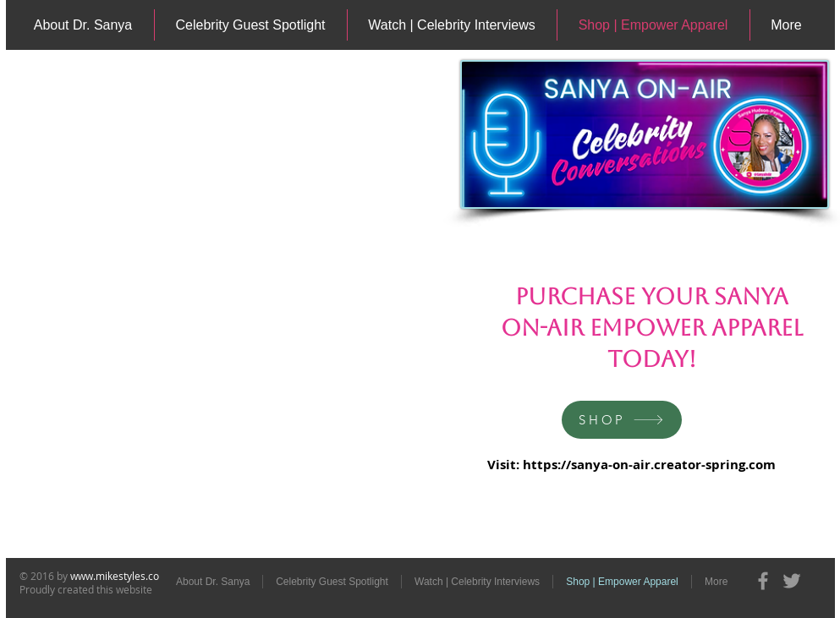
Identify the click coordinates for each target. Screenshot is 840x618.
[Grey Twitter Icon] (792, 581)
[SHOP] (622, 420)
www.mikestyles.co (115, 576)
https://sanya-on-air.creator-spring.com (649, 465)
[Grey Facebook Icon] (763, 581)
